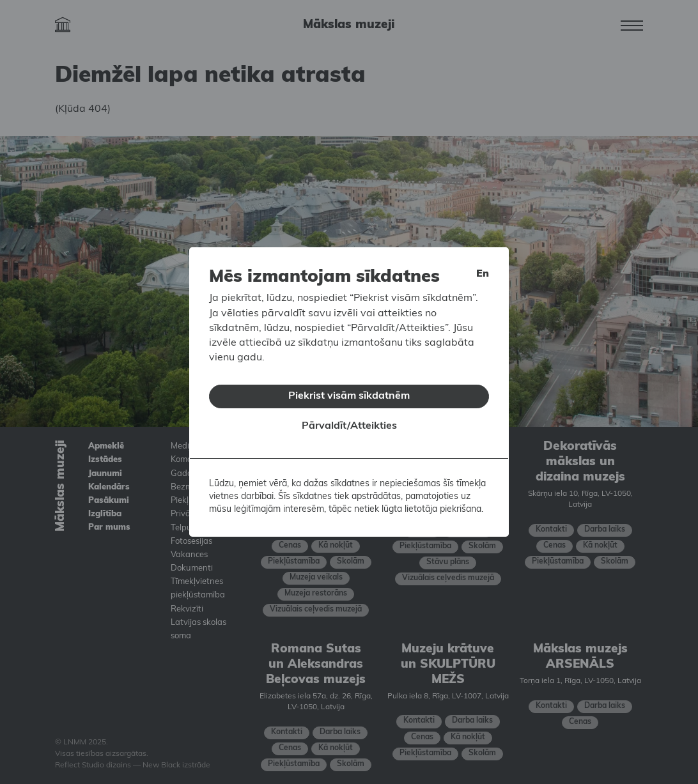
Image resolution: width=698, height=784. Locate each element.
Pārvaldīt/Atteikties (349, 422)
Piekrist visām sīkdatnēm (349, 391)
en (483, 270)
